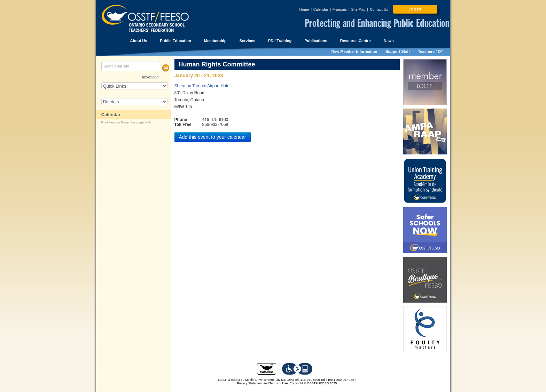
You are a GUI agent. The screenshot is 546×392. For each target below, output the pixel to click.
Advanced (150, 77)
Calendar (321, 10)
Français (340, 10)
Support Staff (398, 51)
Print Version (111, 122)
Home (304, 10)
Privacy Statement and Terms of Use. (263, 383)
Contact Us (379, 10)
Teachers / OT (431, 51)
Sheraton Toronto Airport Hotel (202, 86)
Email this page (133, 122)
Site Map (358, 10)
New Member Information (354, 51)
